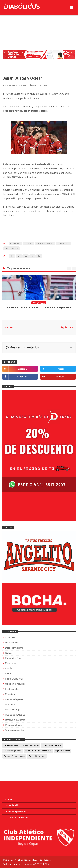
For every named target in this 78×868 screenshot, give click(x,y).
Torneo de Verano (37, 756)
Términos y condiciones (17, 818)
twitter (60, 369)
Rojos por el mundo (15, 725)
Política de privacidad (16, 811)
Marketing (10, 694)
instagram (22, 369)
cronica (29, 244)
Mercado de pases (14, 699)
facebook (22, 377)
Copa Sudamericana (52, 745)
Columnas (10, 637)
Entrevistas (11, 663)
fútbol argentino (45, 244)
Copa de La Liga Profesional (38, 751)
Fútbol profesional (14, 679)
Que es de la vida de (15, 715)
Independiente (12, 248)
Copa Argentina (11, 745)
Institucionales (12, 689)
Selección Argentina (15, 730)
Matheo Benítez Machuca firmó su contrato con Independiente (39, 307)
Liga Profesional (62, 751)
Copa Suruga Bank (13, 751)
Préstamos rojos (13, 710)
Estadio (9, 668)
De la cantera (12, 643)
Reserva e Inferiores (15, 720)
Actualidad (16, 244)
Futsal (8, 674)
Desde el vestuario (14, 648)
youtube (60, 377)
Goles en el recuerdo (15, 684)
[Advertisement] (39, 24)
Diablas (9, 653)
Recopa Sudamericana (14, 756)
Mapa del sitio (12, 805)
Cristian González (24, 860)
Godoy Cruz (63, 244)
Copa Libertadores (30, 745)
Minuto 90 (10, 705)
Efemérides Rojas (14, 658)
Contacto (10, 799)
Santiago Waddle (43, 860)
